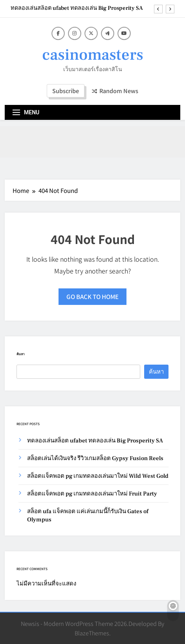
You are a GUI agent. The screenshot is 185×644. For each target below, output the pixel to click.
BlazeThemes (92, 633)
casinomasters (93, 55)
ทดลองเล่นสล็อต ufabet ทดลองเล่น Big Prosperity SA (77, 8)
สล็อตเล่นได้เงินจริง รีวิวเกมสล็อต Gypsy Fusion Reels (95, 458)
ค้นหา (21, 354)
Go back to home (92, 296)
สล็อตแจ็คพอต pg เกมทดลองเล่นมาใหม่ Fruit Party (92, 494)
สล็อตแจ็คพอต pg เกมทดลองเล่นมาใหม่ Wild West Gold (98, 476)
